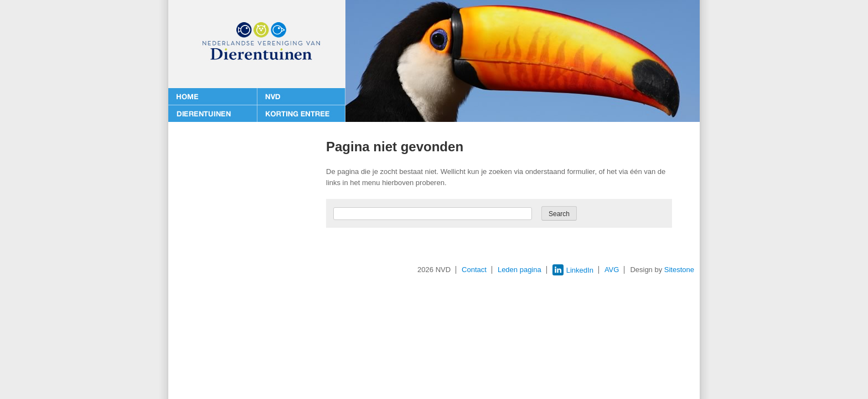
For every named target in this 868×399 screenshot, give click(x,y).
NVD (301, 97)
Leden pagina (520, 270)
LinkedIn (573, 270)
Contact (474, 270)
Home (213, 97)
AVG (612, 270)
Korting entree (301, 114)
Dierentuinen (213, 114)
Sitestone (679, 270)
